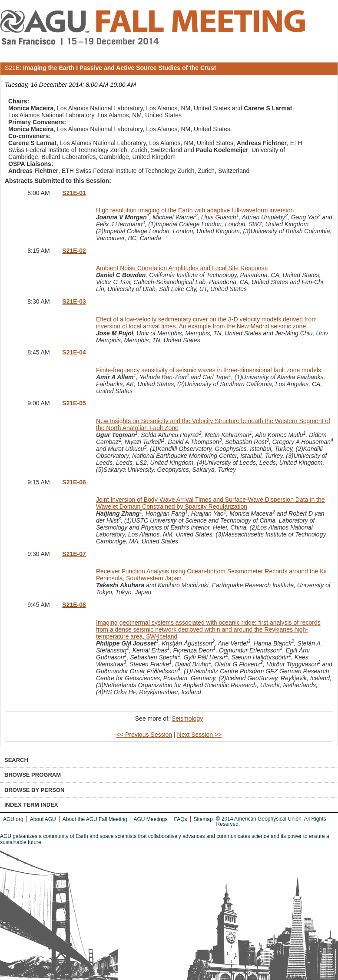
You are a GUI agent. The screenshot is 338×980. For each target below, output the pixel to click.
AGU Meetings (150, 819)
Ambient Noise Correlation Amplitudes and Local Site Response (182, 268)
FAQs (181, 819)
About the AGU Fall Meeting (95, 819)
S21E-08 (74, 605)
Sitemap (203, 819)
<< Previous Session (144, 735)
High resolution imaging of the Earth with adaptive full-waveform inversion (195, 210)
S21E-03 (74, 301)
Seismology (187, 718)
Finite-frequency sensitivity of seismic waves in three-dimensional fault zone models (209, 370)
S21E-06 (74, 482)
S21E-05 (74, 403)
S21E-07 (74, 554)
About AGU (43, 819)
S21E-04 (74, 352)
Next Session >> (200, 735)
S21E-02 (74, 251)
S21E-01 (74, 193)
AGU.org (13, 819)
